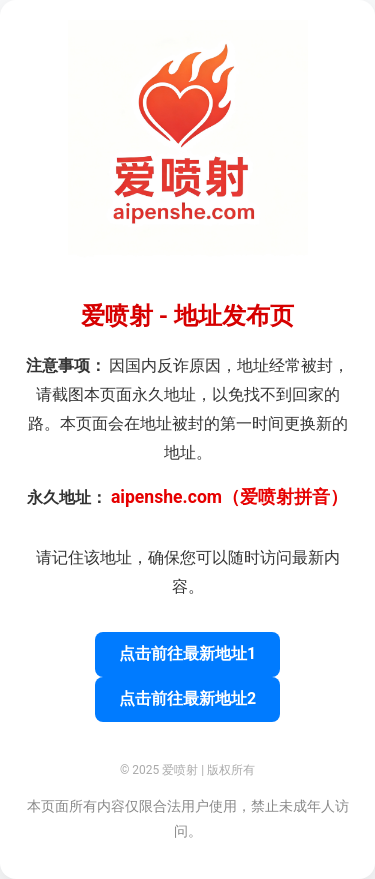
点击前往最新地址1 (187, 653)
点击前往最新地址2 (187, 698)
